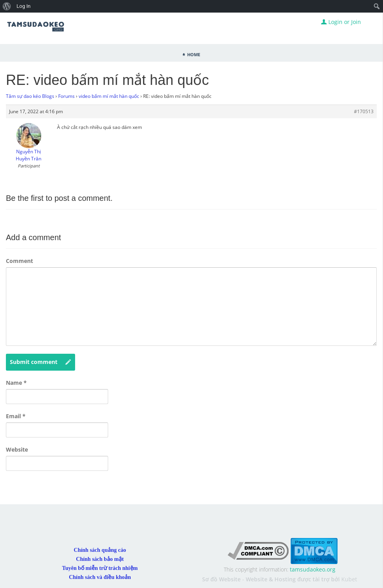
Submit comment (41, 362)
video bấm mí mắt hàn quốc (109, 96)
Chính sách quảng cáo (100, 550)
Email (16, 416)
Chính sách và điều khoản (100, 577)
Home (194, 54)
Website (17, 449)
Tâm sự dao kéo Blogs (30, 96)
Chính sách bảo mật (100, 559)
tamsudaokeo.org (313, 569)
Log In (24, 6)
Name (16, 383)
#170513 (364, 111)
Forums (66, 96)
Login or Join (341, 22)
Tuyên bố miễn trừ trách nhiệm (100, 568)
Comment (19, 261)
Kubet (349, 579)
